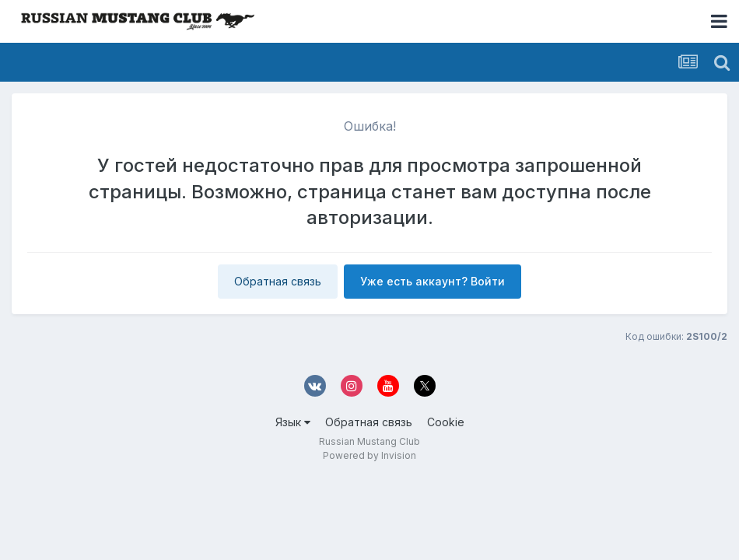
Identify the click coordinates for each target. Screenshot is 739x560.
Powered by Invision (369, 455)
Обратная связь (278, 281)
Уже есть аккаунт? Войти (433, 281)
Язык (293, 422)
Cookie (446, 422)
